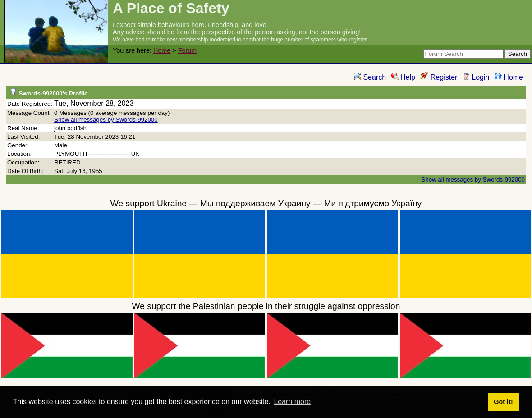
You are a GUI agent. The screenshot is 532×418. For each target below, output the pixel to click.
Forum (188, 50)
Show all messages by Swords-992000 (106, 120)
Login (476, 77)
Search (370, 77)
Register (439, 77)
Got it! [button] (503, 402)
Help (403, 77)
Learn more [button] (292, 402)
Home (162, 50)
